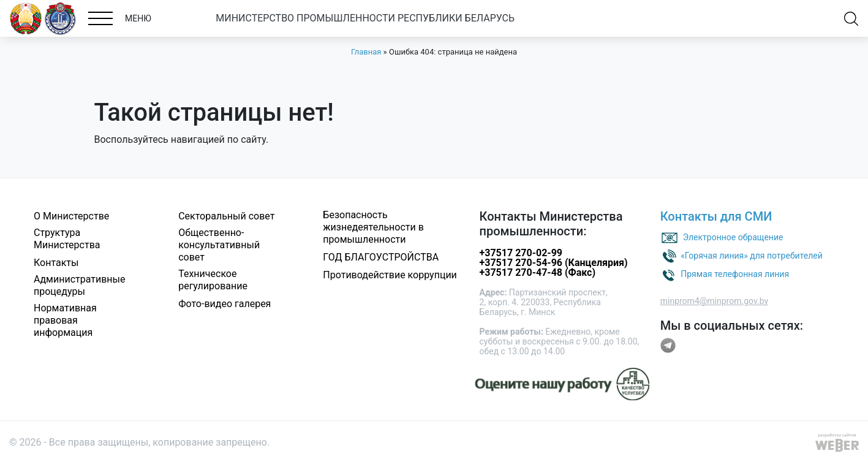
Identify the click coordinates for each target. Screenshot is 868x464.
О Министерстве (71, 216)
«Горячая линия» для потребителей (752, 255)
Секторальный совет (226, 216)
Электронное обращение (733, 237)
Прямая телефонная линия (735, 273)
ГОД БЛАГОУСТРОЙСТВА (381, 257)
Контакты (56, 263)
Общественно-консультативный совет (219, 245)
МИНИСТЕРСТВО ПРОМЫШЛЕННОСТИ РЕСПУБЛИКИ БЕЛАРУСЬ (365, 18)
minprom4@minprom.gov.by (714, 301)
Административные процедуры (80, 285)
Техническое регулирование (213, 280)
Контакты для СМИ (716, 216)
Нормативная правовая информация (65, 320)
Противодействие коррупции (390, 275)
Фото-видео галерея (225, 304)
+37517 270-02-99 (521, 253)
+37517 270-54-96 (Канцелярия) (554, 263)
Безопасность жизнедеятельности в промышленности (373, 227)
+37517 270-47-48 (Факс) (538, 272)
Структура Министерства (67, 239)
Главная (366, 52)
